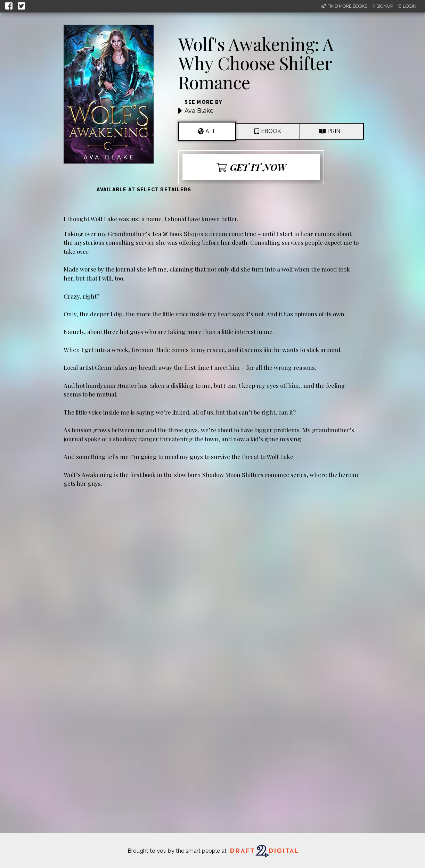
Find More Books (344, 6)
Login (406, 6)
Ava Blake (199, 111)
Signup (382, 6)
